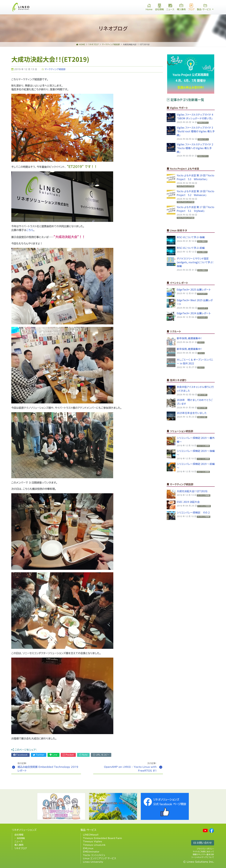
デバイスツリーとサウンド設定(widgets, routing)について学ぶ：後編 (195, 262)
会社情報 (159, 7)
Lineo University (93, 862)
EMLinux (88, 848)
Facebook (20, 755)
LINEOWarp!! (91, 835)
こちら (30, 230)
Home (149, 7)
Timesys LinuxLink (94, 845)
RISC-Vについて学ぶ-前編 (191, 248)
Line (54, 755)
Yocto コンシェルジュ (94, 855)
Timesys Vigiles (93, 841)
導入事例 (181, 7)
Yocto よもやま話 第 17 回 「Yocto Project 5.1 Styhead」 (195, 209)
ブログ (191, 7)
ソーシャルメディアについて (203, 857)
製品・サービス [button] (205, 7)
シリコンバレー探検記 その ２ (193, 512)
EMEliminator (91, 852)
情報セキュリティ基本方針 (203, 854)
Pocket (68, 755)
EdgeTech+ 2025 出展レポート (194, 289)
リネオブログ (21, 848)
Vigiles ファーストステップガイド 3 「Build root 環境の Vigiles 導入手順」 (196, 131)
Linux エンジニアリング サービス (100, 858)
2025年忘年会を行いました (192, 413)
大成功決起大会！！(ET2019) (192, 491)
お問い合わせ (203, 843)
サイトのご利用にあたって (203, 852)
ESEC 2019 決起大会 (188, 502)
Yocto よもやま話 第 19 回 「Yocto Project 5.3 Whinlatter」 (195, 177)
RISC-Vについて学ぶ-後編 (191, 237)
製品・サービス (88, 830)
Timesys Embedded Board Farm (102, 838)
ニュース (170, 7)
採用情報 (21, 838)
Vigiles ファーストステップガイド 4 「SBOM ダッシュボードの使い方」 (195, 116)
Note (83, 755)
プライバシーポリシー (205, 849)
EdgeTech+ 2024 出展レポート (194, 313)
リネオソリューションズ (24, 830)
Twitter (39, 755)
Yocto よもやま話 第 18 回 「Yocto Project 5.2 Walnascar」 (195, 193)
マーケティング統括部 (54, 69)
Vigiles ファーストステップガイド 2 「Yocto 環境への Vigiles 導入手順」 (195, 148)
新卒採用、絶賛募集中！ (189, 338)
